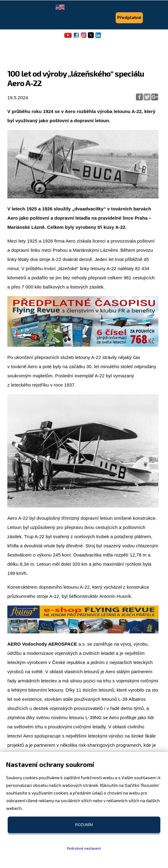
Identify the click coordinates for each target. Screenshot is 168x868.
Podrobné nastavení (84, 848)
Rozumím (84, 825)
